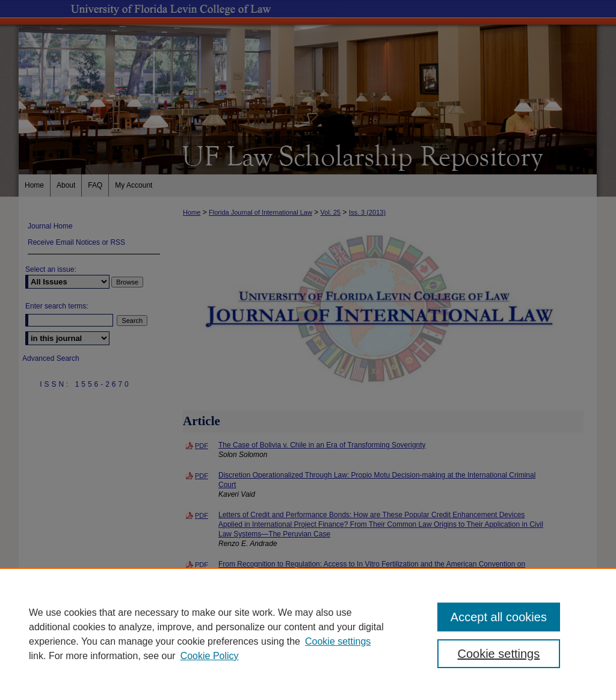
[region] (308, 634)
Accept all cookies (499, 617)
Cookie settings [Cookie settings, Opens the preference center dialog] (498, 654)
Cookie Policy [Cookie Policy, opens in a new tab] (210, 656)
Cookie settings (338, 641)
